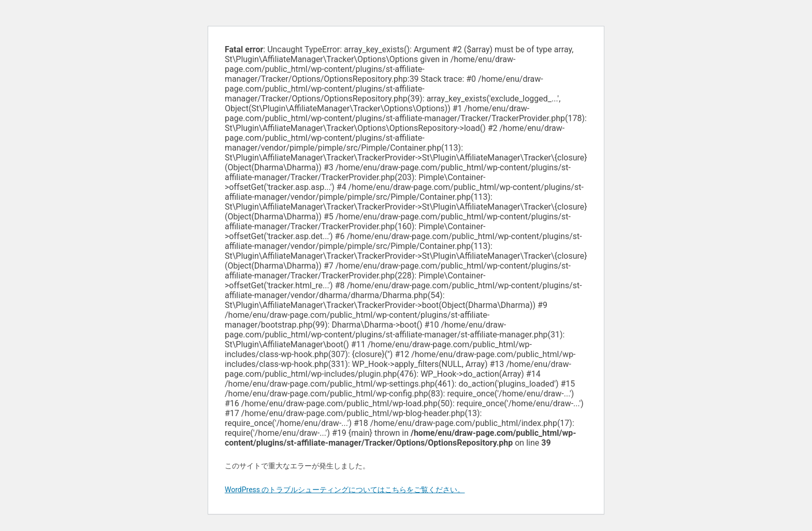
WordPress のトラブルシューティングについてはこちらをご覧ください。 (345, 490)
